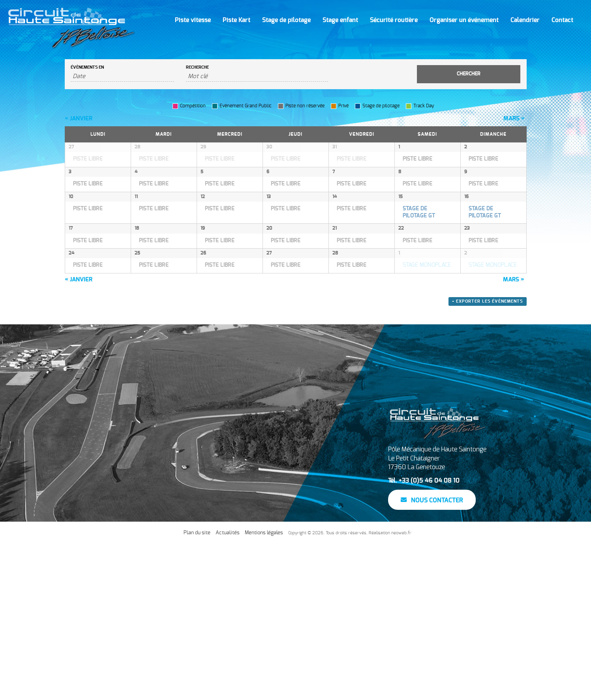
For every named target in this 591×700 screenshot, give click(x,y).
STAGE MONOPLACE (427, 388)
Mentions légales (264, 688)
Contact (562, 20)
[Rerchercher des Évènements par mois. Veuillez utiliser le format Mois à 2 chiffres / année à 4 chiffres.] (123, 77)
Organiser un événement (464, 20)
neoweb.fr (401, 688)
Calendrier (525, 20)
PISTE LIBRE (88, 159)
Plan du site (197, 688)
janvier (79, 119)
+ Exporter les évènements (488, 457)
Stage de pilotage (286, 20)
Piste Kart (236, 20)
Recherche (197, 67)
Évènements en (87, 67)
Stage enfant (340, 20)
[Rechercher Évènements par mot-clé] (257, 77)
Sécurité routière (394, 20)
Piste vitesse (193, 20)
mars (514, 119)
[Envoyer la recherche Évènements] (469, 74)
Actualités (228, 688)
